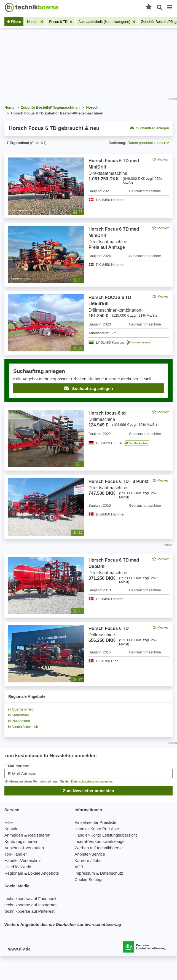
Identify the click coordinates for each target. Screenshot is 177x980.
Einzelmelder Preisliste (95, 822)
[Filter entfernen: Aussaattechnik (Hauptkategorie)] (107, 22)
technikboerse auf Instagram (30, 905)
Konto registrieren (21, 841)
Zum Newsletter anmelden (88, 791)
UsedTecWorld (18, 867)
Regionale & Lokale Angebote (32, 873)
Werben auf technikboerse (99, 848)
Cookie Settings (89, 879)
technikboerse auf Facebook (30, 898)
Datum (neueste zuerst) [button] (148, 143)
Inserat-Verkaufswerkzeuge (100, 841)
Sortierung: (117, 143)
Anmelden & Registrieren (27, 835)
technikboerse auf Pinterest (29, 911)
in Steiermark (19, 715)
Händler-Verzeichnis (23, 860)
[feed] (88, 420)
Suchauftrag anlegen (150, 128)
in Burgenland (19, 721)
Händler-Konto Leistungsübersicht (106, 835)
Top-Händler (16, 854)
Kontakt (11, 829)
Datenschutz (112, 873)
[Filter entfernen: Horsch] (35, 22)
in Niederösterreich (23, 727)
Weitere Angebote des (63, 924)
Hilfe (9, 822)
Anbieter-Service (90, 854)
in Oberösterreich (22, 709)
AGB (79, 867)
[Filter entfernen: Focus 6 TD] (61, 22)
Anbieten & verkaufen (24, 848)
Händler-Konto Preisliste (97, 829)
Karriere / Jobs (88, 860)
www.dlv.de (19, 949)
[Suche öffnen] (160, 8)
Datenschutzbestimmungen (89, 781)
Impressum (85, 873)
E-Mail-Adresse (17, 766)
